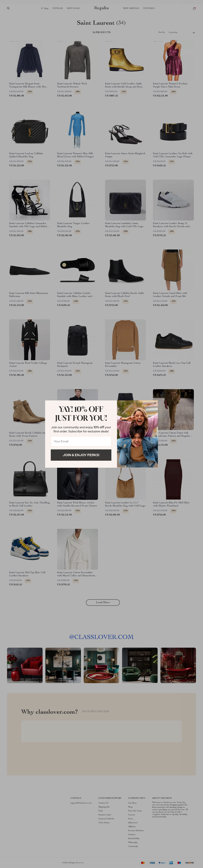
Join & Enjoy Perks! (81, 455)
